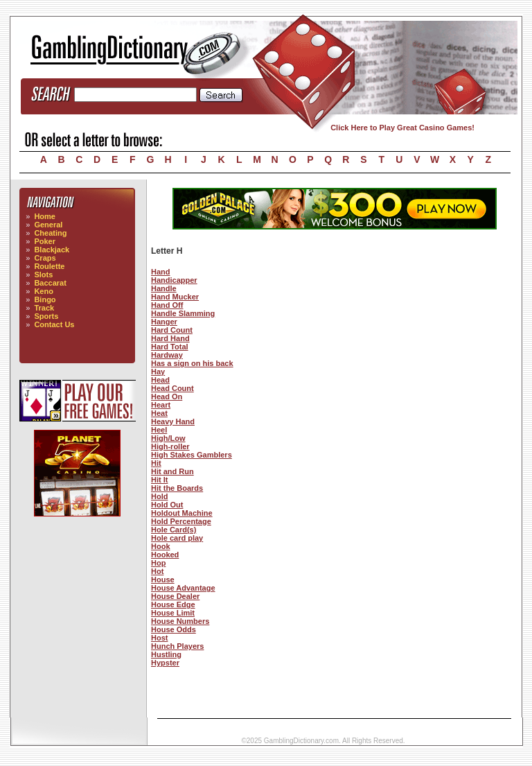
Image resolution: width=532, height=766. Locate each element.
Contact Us (54, 324)
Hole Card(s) (174, 530)
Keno (44, 291)
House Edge (173, 604)
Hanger (164, 322)
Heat (159, 413)
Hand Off (167, 305)
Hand (161, 272)
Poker (45, 241)
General (48, 225)
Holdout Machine (182, 513)
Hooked (165, 555)
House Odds (174, 629)
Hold (159, 496)
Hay (158, 372)
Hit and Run (172, 471)
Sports (46, 316)
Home (45, 216)
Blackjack (52, 250)
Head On (167, 397)
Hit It (159, 480)
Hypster (165, 663)
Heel (159, 430)
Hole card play (177, 538)
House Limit (173, 613)
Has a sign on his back (192, 363)
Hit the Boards (177, 488)
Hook (161, 546)
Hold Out (167, 505)
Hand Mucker (175, 297)
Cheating (50, 233)
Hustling (166, 654)
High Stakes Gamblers (192, 455)
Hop (158, 563)
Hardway (167, 355)
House (163, 580)
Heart (161, 405)
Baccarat (50, 283)
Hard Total (170, 347)
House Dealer (175, 596)
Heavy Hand (173, 421)
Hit (156, 463)
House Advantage (183, 588)
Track (44, 308)
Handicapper (174, 280)
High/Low (168, 438)
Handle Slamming (183, 313)
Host (159, 638)
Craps (45, 258)
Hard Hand (170, 338)
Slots (43, 275)
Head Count (172, 388)
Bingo (45, 299)
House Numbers (180, 621)
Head (160, 380)
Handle (164, 288)
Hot (157, 571)
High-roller (170, 446)
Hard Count (172, 330)
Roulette (49, 266)
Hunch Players (177, 646)
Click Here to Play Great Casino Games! (402, 128)
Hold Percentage (181, 521)
